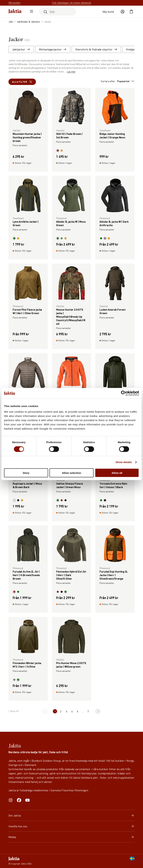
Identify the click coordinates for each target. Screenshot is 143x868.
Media (71, 837)
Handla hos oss (71, 826)
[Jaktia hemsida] (15, 12)
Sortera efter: (118, 81)
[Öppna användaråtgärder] (123, 12)
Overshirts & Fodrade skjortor (96, 49)
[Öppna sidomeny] (31, 12)
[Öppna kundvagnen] (131, 12)
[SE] (132, 861)
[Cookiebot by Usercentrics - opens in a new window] (124, 393)
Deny (26, 473)
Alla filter (22, 82)
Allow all (117, 473)
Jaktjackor (21, 49)
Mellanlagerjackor (53, 49)
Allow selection (71, 473)
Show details (124, 462)
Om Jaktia (71, 815)
